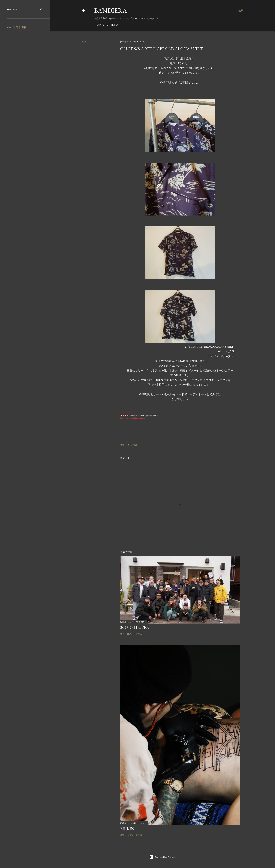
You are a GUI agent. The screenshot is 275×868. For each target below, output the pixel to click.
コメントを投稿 (134, 634)
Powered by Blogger (162, 857)
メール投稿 (132, 445)
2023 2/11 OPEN (135, 627)
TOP (97, 25)
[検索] (241, 11)
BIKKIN (127, 829)
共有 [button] (84, 42)
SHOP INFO (109, 25)
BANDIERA (111, 10)
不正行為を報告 (17, 27)
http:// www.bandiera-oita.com (133, 418)
